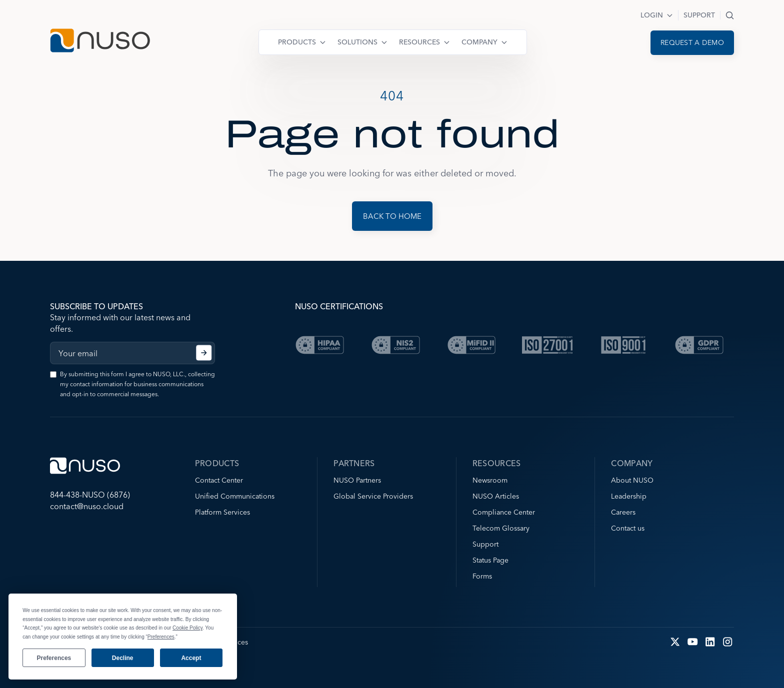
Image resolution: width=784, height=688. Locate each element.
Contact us (628, 528)
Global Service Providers (373, 496)
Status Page (490, 560)
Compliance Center (504, 512)
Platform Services (222, 512)
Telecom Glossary (501, 528)
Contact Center (219, 480)
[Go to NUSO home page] (100, 42)
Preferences (54, 658)
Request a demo (692, 42)
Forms (482, 576)
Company (479, 42)
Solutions (357, 42)
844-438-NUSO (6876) (90, 495)
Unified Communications (235, 496)
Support (699, 15)
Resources (419, 42)
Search (730, 15)
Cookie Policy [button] (187, 628)
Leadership (629, 496)
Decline (123, 658)
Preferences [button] (161, 637)
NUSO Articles (496, 496)
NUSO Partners (357, 480)
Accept (191, 658)
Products (297, 42)
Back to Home (392, 216)
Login (652, 15)
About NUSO (632, 480)
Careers (623, 512)
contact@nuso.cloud (87, 506)
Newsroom (490, 480)
